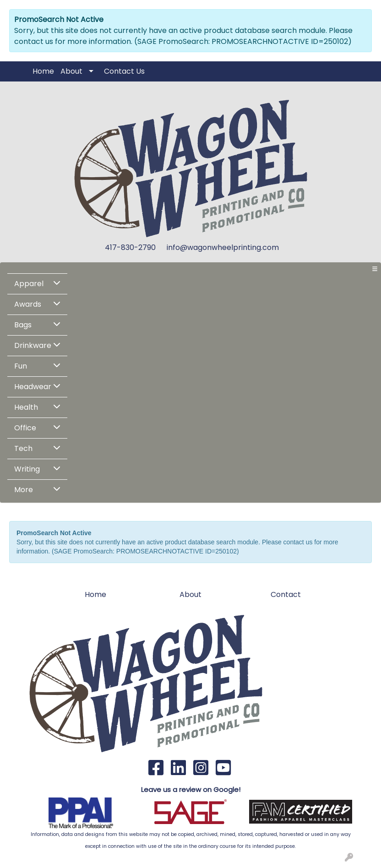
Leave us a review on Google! (191, 789)
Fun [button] (21, 366)
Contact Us (124, 71)
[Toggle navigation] (375, 269)
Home (43, 71)
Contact (286, 594)
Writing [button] (27, 469)
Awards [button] (28, 304)
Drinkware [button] (33, 345)
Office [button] (25, 428)
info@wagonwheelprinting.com (223, 247)
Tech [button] (23, 448)
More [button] (24, 490)
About (71, 71)
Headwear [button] (33, 387)
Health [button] (26, 407)
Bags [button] (23, 325)
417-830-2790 (130, 247)
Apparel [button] (29, 284)
